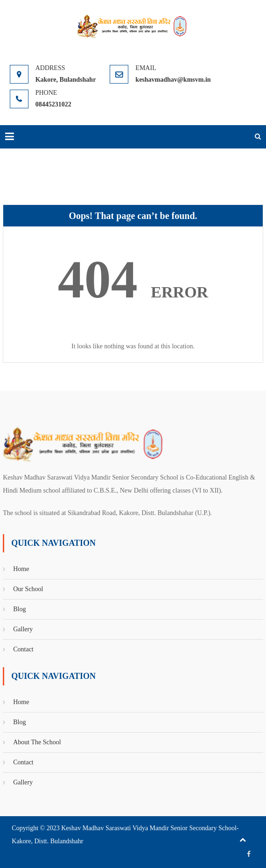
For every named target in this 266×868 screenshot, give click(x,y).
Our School (28, 589)
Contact (23, 649)
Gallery (23, 629)
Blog (19, 609)
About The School (37, 742)
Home (21, 569)
